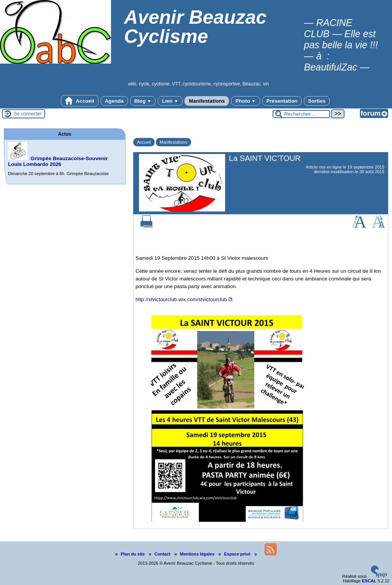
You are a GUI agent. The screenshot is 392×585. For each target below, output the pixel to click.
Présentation (282, 101)
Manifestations (207, 101)
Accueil (80, 101)
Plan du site (131, 554)
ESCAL (369, 581)
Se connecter (28, 114)
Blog (143, 101)
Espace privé (235, 554)
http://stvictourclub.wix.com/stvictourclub (181, 299)
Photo (246, 101)
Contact (160, 554)
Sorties (317, 101)
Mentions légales (195, 554)
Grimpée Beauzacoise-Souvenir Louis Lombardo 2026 (58, 161)
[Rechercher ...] (301, 114)
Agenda (114, 101)
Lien (170, 101)
